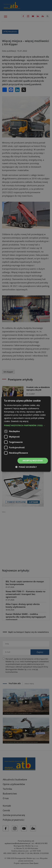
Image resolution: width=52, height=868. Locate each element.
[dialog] (26, 434)
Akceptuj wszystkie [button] (33, 461)
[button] (26, 425)
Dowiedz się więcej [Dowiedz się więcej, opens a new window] (20, 421)
